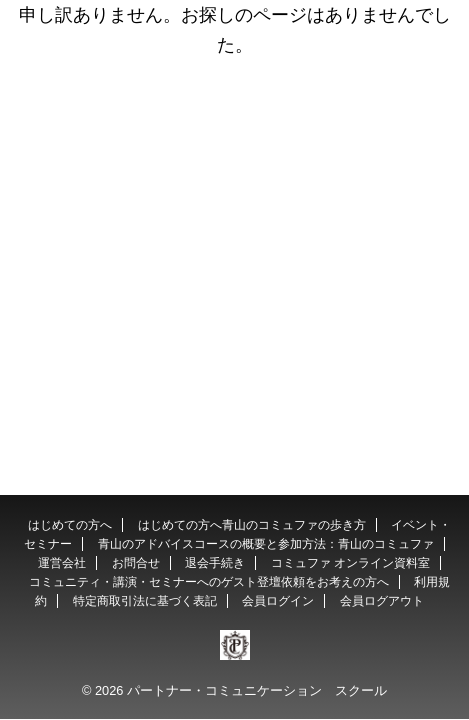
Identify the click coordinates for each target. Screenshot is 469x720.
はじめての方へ (70, 525)
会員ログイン (278, 601)
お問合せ (136, 563)
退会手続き (215, 563)
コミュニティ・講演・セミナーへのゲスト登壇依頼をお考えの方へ (209, 582)
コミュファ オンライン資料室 (350, 563)
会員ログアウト (382, 601)
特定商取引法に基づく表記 (145, 601)
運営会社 (62, 563)
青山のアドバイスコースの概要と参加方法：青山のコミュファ (266, 544)
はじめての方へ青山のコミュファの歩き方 (252, 525)
